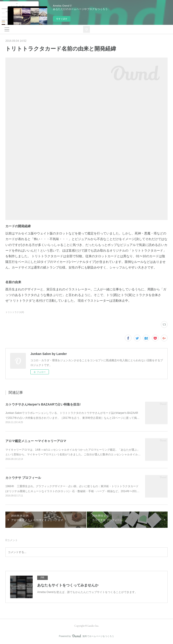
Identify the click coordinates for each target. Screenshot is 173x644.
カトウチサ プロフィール (23, 478)
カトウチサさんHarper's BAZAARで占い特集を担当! (43, 404)
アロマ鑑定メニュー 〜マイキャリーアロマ (36, 441)
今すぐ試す (62, 19)
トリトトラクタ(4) (15, 312)
